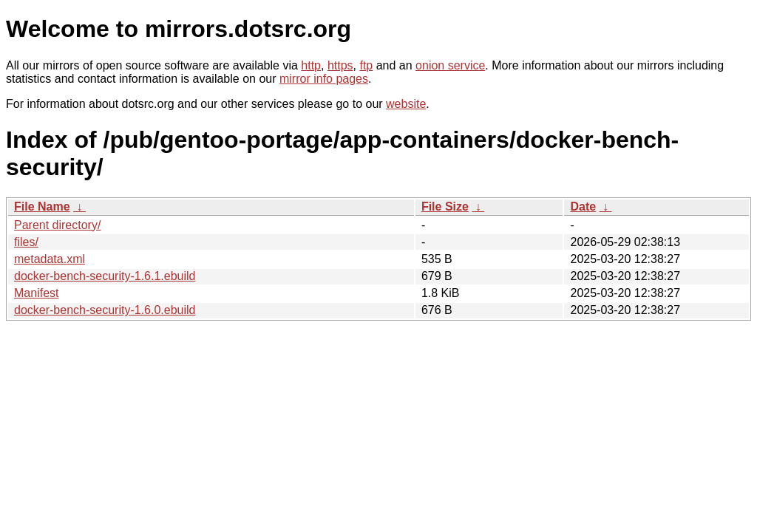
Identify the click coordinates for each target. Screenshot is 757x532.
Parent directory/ (57, 225)
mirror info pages (324, 79)
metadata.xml (50, 259)
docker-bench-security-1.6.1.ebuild (105, 276)
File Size (445, 207)
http (311, 65)
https (340, 65)
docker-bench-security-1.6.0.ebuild (105, 310)
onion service (450, 65)
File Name (42, 207)
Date (583, 207)
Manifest (36, 293)
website (406, 104)
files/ (26, 242)
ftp (366, 65)
